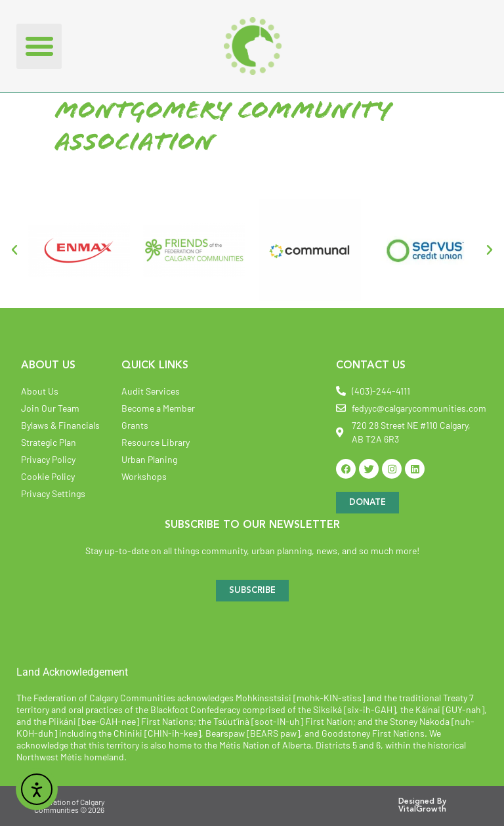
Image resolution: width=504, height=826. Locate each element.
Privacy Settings (53, 493)
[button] (39, 46)
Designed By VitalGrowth (422, 806)
